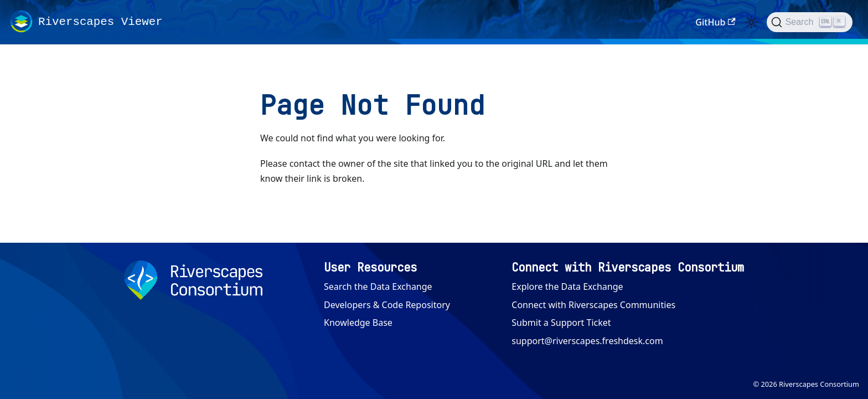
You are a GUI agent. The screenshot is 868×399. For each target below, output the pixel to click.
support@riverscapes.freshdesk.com (587, 341)
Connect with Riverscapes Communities (593, 305)
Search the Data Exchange (378, 287)
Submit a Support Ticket (561, 323)
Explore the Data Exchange (567, 287)
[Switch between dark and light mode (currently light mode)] (751, 22)
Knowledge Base (358, 323)
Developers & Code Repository (387, 305)
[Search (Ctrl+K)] (810, 22)
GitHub (715, 22)
